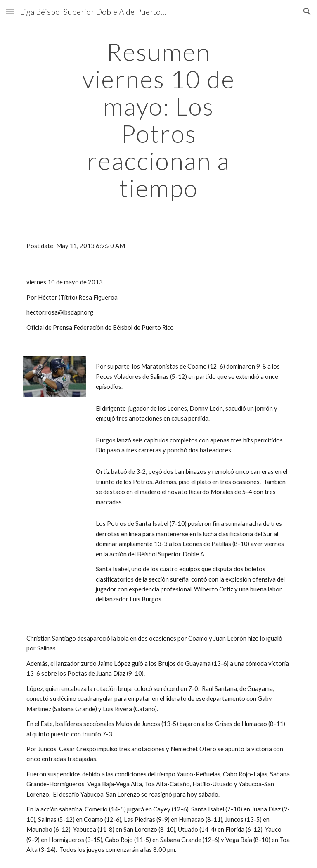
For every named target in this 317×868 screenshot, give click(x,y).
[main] (158, 120)
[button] (10, 11)
